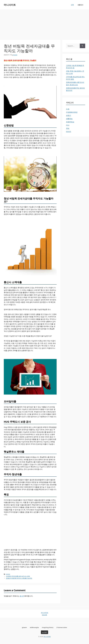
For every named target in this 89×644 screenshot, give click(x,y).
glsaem (24, 627)
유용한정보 (70, 122)
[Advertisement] (44, 24)
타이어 (8, 574)
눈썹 (68, 109)
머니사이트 (10, 5)
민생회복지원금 (72, 112)
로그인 (22, 596)
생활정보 (80, 5)
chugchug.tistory (48, 627)
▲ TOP (44, 632)
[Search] (82, 46)
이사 (68, 125)
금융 (72, 5)
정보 (68, 128)
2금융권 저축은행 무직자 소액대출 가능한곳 (19, 578)
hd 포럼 (44, 615)
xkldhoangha (34, 627)
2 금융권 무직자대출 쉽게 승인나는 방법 (18, 576)
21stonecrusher (62, 627)
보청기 (69, 115)
